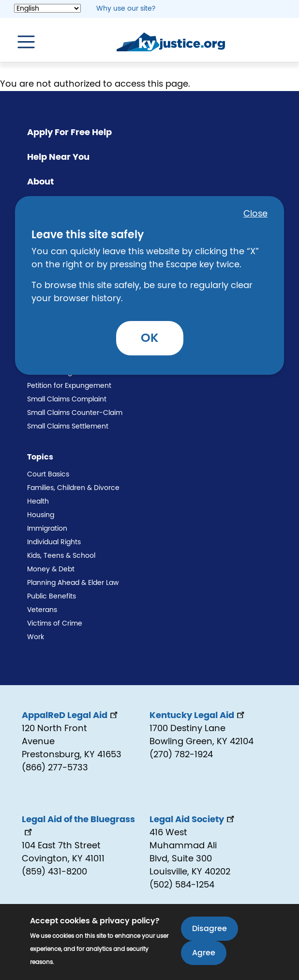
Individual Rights (54, 542)
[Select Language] (47, 8)
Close (255, 214)
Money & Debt (51, 569)
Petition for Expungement (69, 386)
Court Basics (48, 475)
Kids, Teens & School (61, 556)
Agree (204, 956)
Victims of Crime (55, 624)
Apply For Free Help (69, 133)
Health (38, 502)
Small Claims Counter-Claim (75, 413)
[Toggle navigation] (21, 42)
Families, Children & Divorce (73, 488)
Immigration (47, 529)
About (40, 182)
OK (150, 338)
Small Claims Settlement (68, 427)
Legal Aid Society (193, 820)
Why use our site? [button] (126, 9)
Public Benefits (52, 597)
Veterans (42, 610)
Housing (41, 515)
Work (36, 637)
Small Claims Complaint (67, 399)
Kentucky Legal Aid (198, 716)
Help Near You (58, 157)
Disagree (209, 932)
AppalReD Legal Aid (71, 716)
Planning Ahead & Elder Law (73, 583)
